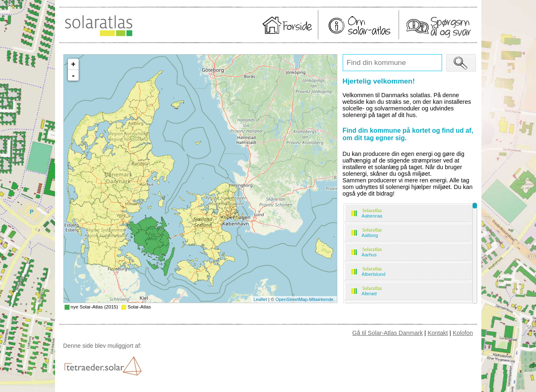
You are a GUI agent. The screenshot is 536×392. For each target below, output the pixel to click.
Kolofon (463, 333)
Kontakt (438, 333)
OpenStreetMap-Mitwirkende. (305, 299)
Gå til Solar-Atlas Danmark (387, 333)
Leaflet (260, 299)
